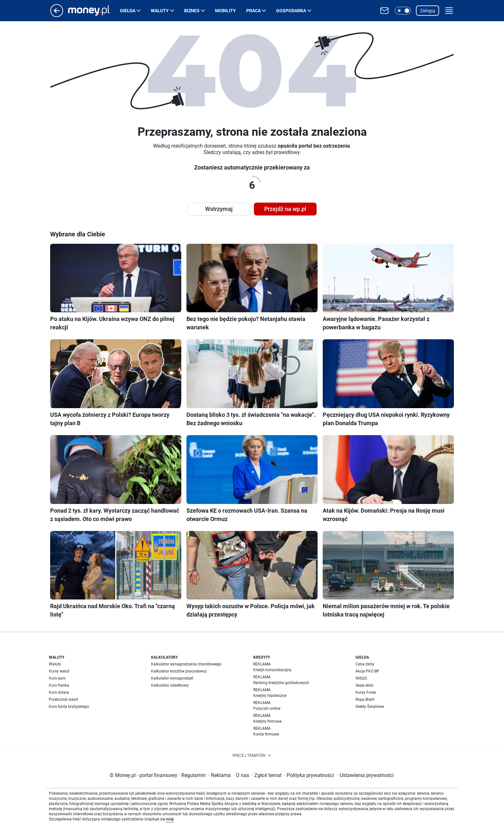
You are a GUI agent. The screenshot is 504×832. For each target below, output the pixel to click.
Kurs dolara (59, 692)
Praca (253, 11)
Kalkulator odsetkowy (170, 685)
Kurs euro (57, 678)
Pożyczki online (267, 709)
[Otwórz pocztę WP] (384, 11)
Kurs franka (59, 685)
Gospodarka (291, 11)
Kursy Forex (366, 692)
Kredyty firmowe (267, 721)
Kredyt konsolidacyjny (272, 670)
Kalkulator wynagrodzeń (172, 678)
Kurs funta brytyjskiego (69, 707)
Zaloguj (428, 11)
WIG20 (361, 678)
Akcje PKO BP (367, 671)
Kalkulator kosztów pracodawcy (179, 671)
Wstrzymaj (219, 209)
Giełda (128, 11)
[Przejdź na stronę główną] (57, 15)
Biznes (192, 11)
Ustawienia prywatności (365, 775)
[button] (403, 11)
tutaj (170, 819)
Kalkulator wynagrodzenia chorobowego (186, 664)
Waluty (160, 11)
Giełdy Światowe (370, 707)
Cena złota (365, 664)
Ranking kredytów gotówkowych (281, 683)
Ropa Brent (365, 699)
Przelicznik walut (63, 699)
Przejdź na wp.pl (285, 209)
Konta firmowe (266, 734)
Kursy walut (59, 671)
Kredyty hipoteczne (270, 696)
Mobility (225, 11)
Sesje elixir (364, 685)
